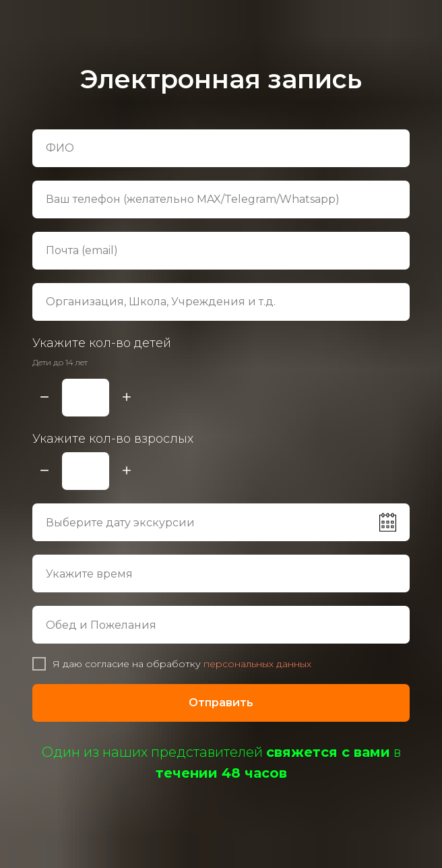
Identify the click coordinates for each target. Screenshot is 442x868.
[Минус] (44, 398)
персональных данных (257, 664)
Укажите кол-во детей (102, 343)
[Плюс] (127, 398)
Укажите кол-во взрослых (113, 439)
